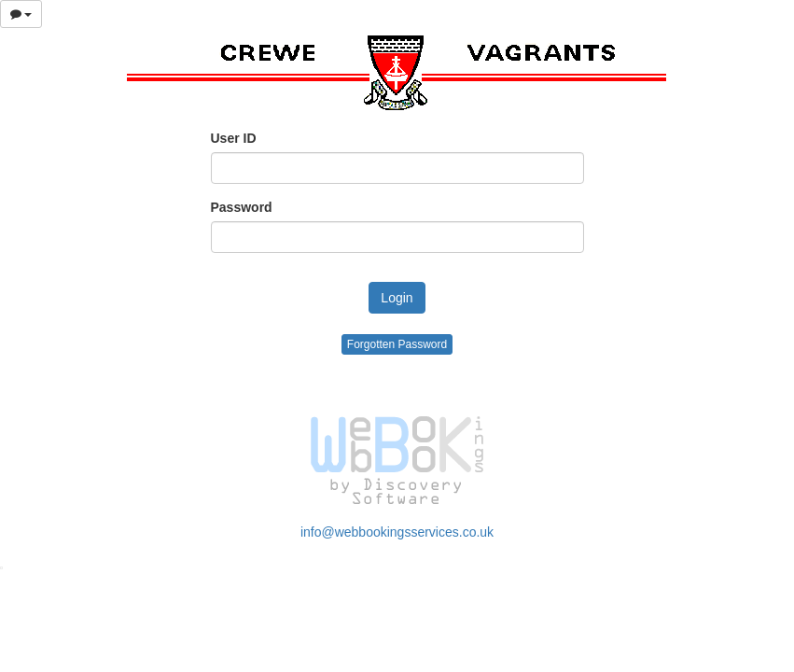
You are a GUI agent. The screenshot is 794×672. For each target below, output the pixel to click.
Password (242, 207)
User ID (234, 138)
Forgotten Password (397, 344)
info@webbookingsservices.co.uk (397, 532)
